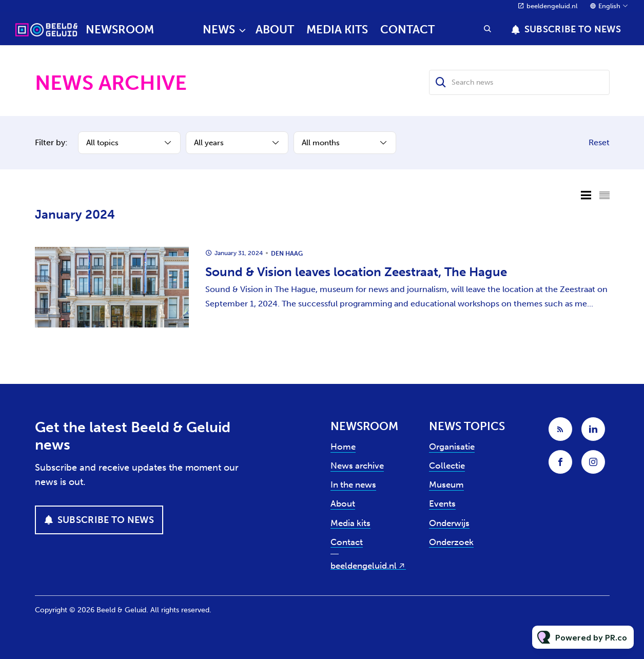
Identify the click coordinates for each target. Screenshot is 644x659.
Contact (407, 30)
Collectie (447, 466)
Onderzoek (451, 542)
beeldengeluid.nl (552, 6)
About (275, 30)
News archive (357, 466)
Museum (446, 484)
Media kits (337, 30)
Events (442, 503)
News (219, 30)
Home (343, 447)
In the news (353, 484)
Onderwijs (449, 523)
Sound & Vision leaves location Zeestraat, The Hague (356, 272)
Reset (599, 142)
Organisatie (452, 447)
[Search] (441, 82)
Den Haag (287, 254)
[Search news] (519, 82)
